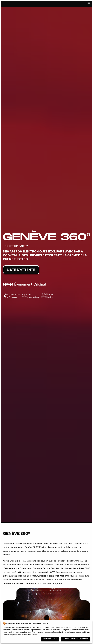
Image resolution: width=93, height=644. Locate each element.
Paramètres (50, 639)
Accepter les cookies (75, 639)
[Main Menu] (89, 4)
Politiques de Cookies (29, 635)
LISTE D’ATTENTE (21, 270)
